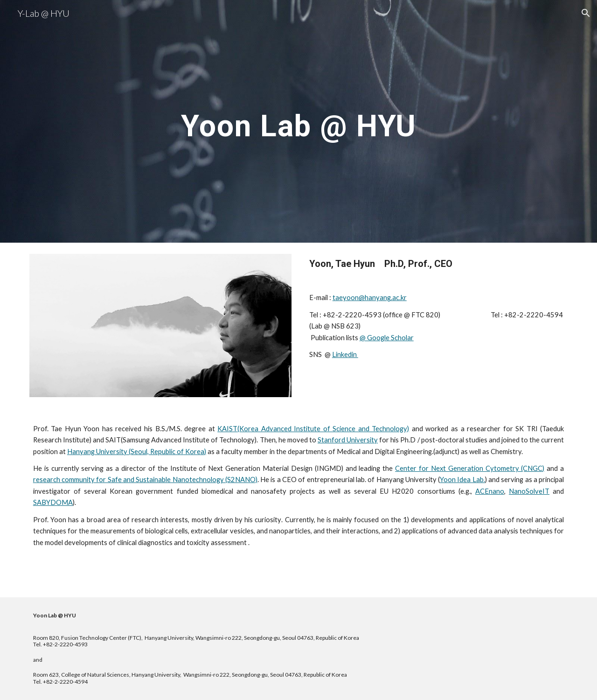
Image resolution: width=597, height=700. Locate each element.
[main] (298, 121)
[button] (586, 13)
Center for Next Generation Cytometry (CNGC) (470, 468)
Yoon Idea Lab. (462, 479)
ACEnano (490, 491)
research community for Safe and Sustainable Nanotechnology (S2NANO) (145, 479)
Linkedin (345, 354)
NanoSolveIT (529, 491)
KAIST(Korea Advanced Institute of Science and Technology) (313, 429)
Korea (194, 451)
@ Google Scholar (387, 338)
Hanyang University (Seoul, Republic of (125, 451)
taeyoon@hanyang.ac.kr (370, 297)
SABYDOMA (53, 502)
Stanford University (348, 440)
